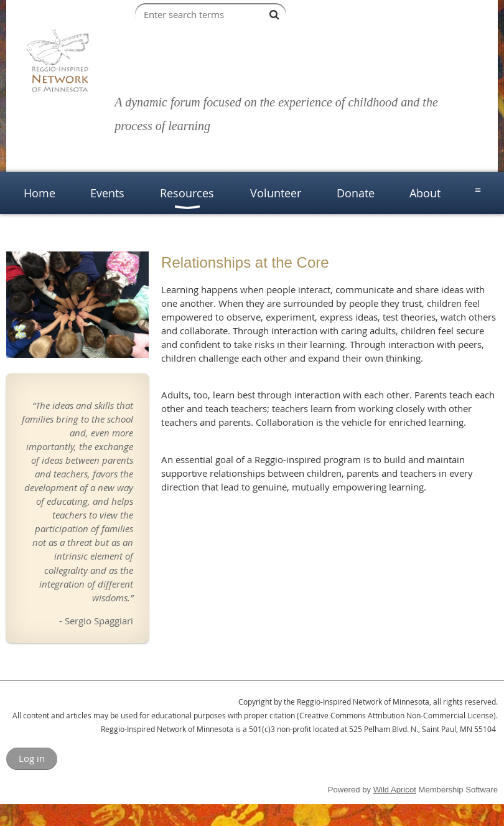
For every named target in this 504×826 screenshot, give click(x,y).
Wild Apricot (395, 790)
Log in (32, 758)
